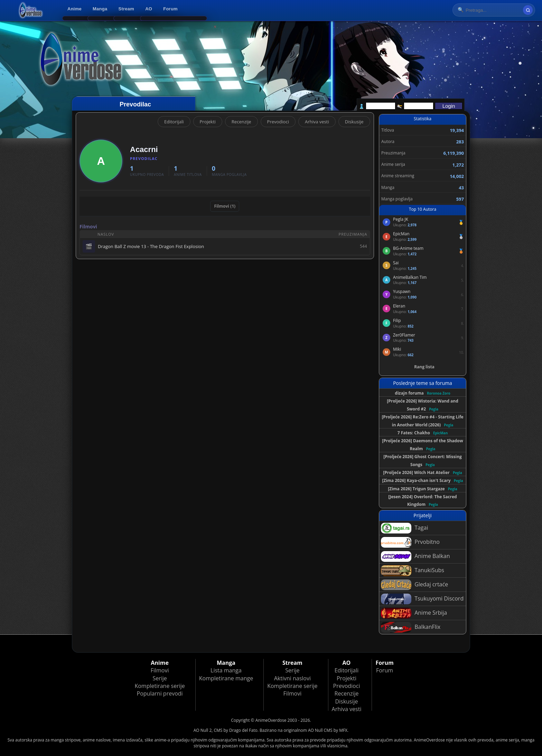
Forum (170, 9)
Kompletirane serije (160, 686)
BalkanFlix (411, 627)
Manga (100, 9)
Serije (160, 678)
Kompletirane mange (226, 678)
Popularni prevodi (160, 693)
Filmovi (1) (225, 206)
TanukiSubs (413, 571)
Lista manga (226, 670)
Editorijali (174, 122)
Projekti (208, 122)
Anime (74, 9)
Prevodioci (278, 122)
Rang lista (424, 367)
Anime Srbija (414, 613)
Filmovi (160, 670)
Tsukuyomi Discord (422, 599)
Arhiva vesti (317, 122)
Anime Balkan (415, 556)
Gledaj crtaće (414, 585)
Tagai (404, 528)
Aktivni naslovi (292, 678)
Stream (127, 9)
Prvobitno (410, 542)
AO (149, 9)
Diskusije (354, 122)
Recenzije (241, 122)
